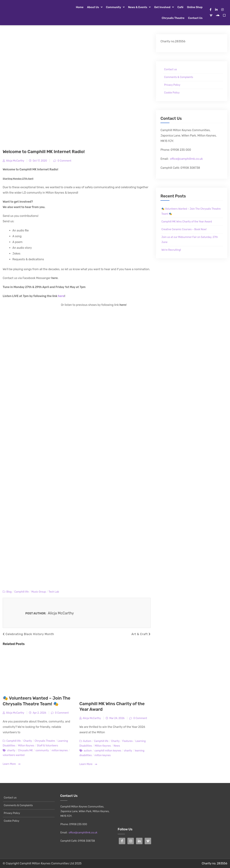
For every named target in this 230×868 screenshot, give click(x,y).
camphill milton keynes (108, 751)
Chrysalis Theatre (173, 18)
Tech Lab (54, 592)
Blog (9, 592)
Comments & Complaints (179, 77)
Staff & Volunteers (47, 746)
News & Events (138, 7)
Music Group (39, 592)
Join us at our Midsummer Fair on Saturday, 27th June (190, 240)
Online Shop (195, 7)
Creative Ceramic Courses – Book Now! (184, 229)
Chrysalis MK (25, 750)
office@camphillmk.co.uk (186, 159)
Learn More (11, 764)
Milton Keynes (26, 746)
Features (128, 741)
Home (80, 7)
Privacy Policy (172, 85)
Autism (87, 741)
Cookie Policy (172, 93)
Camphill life (22, 592)
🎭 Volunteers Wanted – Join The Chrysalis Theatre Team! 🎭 (191, 211)
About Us (93, 7)
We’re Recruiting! (171, 250)
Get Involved (162, 7)
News (117, 746)
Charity (28, 741)
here (61, 296)
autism (88, 751)
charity (11, 750)
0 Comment (64, 161)
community (42, 750)
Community (114, 7)
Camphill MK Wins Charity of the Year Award (187, 222)
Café (180, 7)
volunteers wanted (14, 755)
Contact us (195, 18)
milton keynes (60, 750)
